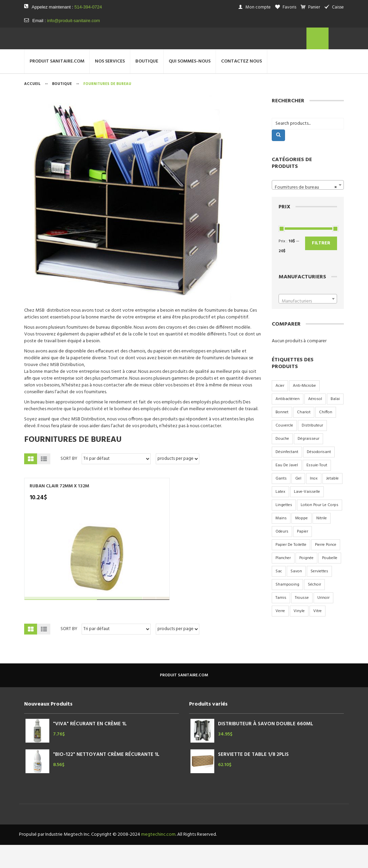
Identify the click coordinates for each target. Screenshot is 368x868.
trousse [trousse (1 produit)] (302, 621)
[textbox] (308, 325)
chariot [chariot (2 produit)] (304, 436)
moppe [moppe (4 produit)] (302, 542)
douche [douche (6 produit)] (282, 462)
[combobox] (308, 208)
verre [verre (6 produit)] (280, 635)
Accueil (32, 107)
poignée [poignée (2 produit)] (306, 581)
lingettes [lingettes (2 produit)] (284, 528)
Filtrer (321, 267)
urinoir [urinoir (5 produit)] (323, 621)
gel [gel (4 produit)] (298, 502)
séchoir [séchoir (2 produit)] (314, 608)
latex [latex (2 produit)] (280, 515)
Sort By (69, 482)
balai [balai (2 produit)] (335, 422)
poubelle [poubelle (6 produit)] (330, 581)
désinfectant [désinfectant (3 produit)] (287, 475)
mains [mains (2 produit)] (281, 542)
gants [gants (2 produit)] (281, 502)
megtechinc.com (158, 858)
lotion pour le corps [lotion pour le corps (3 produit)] (320, 528)
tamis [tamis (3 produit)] (281, 621)
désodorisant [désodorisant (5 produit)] (319, 475)
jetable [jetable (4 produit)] (332, 502)
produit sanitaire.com (184, 699)
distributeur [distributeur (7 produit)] (312, 449)
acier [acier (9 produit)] (280, 409)
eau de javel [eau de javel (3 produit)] (287, 489)
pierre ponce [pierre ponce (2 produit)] (326, 568)
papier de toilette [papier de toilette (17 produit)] (291, 568)
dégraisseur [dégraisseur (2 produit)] (308, 462)
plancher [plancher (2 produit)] (283, 581)
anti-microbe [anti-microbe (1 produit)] (304, 409)
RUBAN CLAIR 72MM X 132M (59, 510)
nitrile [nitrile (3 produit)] (322, 542)
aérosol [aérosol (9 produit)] (315, 422)
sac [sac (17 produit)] (279, 595)
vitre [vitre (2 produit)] (317, 635)
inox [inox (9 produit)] (314, 502)
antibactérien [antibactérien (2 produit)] (288, 422)
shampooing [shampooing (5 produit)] (287, 608)
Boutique (62, 107)
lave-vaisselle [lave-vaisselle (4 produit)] (307, 515)
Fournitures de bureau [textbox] (306, 211)
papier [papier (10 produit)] (303, 555)
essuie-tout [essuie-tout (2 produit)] (317, 489)
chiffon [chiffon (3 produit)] (326, 436)
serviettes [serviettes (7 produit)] (319, 595)
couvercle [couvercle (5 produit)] (284, 449)
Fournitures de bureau (73, 463)
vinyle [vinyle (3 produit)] (299, 635)
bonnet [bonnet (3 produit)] (282, 436)
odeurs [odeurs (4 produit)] (282, 555)
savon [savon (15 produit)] (296, 595)
